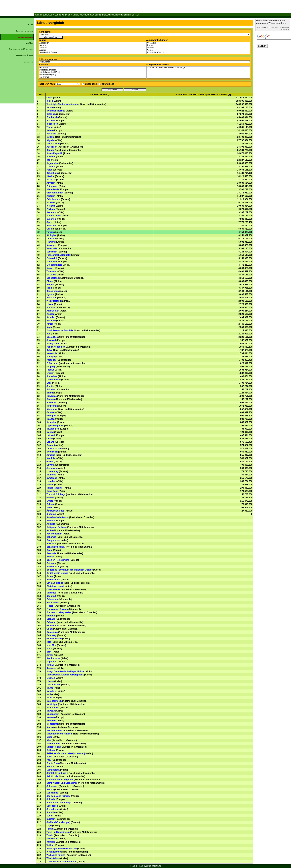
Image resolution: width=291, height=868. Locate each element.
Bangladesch (53, 540)
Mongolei (51, 721)
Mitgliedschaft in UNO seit (92, 72)
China (49, 98)
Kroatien (51, 317)
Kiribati (50, 665)
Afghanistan (92, 43)
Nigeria (50, 140)
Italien (50, 130)
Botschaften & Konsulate (21, 49)
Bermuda (51, 553)
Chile (49, 229)
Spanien (51, 121)
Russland (51, 134)
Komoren (51, 668)
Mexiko (50, 137)
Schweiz (51, 799)
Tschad (50, 370)
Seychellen (52, 806)
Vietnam (51, 206)
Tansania (51, 239)
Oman (50, 439)
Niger (49, 737)
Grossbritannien (55, 193)
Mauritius (51, 475)
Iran (48, 160)
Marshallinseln (54, 701)
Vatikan (50, 845)
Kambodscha (53, 658)
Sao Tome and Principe (58, 796)
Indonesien (52, 124)
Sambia (50, 386)
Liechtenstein (53, 685)
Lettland (51, 435)
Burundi (51, 445)
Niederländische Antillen (59, 734)
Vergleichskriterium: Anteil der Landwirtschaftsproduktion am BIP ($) (106, 15)
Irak (48, 334)
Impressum (28, 62)
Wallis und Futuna (56, 855)
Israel (49, 652)
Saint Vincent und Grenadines (62, 783)
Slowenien (52, 403)
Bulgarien (51, 298)
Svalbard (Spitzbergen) (58, 822)
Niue (49, 740)
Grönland (51, 622)
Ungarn (50, 268)
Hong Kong (52, 491)
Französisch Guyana (57, 609)
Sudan (50, 816)
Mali (48, 694)
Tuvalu (50, 835)
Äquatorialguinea (55, 511)
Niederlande (53, 189)
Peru (49, 760)
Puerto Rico (53, 763)
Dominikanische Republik (60, 330)
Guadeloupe (53, 626)
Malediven (52, 691)
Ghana (50, 281)
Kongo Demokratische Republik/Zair (65, 671)
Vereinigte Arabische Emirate (62, 849)
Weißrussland (54, 301)
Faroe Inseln (53, 603)
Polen (49, 170)
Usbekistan (52, 839)
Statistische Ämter (24, 56)
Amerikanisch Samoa (92, 53)
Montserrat (52, 724)
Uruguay (51, 367)
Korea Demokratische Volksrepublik (65, 675)
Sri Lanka (51, 275)
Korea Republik (54, 153)
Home (30, 25)
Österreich (52, 258)
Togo (49, 826)
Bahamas (51, 537)
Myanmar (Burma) (56, 111)
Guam (50, 629)
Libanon (51, 678)
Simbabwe (52, 376)
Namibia (51, 458)
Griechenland (53, 199)
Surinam (51, 819)
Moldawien (52, 452)
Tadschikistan (54, 448)
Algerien (92, 50)
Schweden (52, 252)
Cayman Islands (55, 583)
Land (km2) (92, 77)
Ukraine (50, 176)
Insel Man (51, 645)
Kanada (50, 150)
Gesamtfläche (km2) (92, 75)
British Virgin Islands (57, 573)
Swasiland (52, 478)
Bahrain (51, 504)
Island (50, 393)
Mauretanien (53, 708)
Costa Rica (52, 337)
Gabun (50, 462)
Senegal (51, 357)
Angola (50, 314)
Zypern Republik (55, 426)
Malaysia (51, 180)
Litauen (50, 373)
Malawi (50, 432)
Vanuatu (51, 842)
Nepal (49, 327)
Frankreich (52, 117)
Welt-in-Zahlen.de (44, 15)
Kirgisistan (52, 406)
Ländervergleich (63, 15)
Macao (50, 688)
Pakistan (51, 157)
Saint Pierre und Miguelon (60, 780)
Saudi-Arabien (54, 216)
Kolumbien (52, 173)
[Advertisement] (17, 127)
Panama (51, 399)
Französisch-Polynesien (59, 612)
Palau (49, 757)
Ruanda (50, 419)
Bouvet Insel (53, 567)
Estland (50, 442)
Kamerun (51, 212)
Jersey (50, 655)
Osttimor (51, 750)
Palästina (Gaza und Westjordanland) (66, 753)
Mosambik (52, 353)
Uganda (50, 294)
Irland (49, 648)
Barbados (51, 544)
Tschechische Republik (59, 255)
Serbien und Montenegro (59, 803)
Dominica (51, 593)
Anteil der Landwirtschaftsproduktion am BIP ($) (198, 68)
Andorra (51, 521)
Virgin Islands (54, 852)
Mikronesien (53, 714)
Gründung (92, 68)
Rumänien (52, 226)
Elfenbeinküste (54, 265)
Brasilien (51, 114)
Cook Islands (53, 589)
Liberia (50, 681)
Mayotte (51, 711)
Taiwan (50, 232)
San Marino (52, 793)
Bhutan (50, 557)
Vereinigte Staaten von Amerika (63, 104)
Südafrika (51, 219)
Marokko (51, 203)
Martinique (52, 704)
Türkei (50, 127)
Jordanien (52, 468)
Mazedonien (53, 429)
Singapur (51, 514)
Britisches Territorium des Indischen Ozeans (70, 570)
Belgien (50, 285)
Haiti (49, 642)
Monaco (51, 717)
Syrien (50, 222)
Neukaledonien (54, 730)
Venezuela (52, 248)
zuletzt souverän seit (92, 70)
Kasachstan (53, 291)
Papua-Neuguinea (56, 347)
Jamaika (51, 455)
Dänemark (52, 262)
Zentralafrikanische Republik (61, 862)
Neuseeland (53, 278)
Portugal (51, 209)
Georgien (51, 416)
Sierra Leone (53, 809)
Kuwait (50, 485)
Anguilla (51, 524)
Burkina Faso (53, 580)
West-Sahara (53, 858)
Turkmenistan (54, 380)
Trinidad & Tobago (56, 494)
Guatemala (52, 632)
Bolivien (51, 389)
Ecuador (51, 307)
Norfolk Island (54, 747)
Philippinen (52, 186)
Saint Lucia (52, 776)
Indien (50, 101)
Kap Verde (52, 662)
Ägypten (92, 45)
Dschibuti (51, 596)
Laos (49, 383)
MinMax (29, 43)
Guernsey (51, 635)
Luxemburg (52, 471)
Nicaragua (52, 409)
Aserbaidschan (54, 534)
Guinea (50, 412)
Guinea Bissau (54, 639)
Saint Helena (53, 770)
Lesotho (51, 481)
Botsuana (51, 563)
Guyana (50, 465)
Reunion (51, 767)
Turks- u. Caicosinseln (58, 832)
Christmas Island (55, 586)
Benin (49, 550)
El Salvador (52, 363)
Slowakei (51, 340)
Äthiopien (51, 235)
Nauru (50, 727)
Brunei (50, 576)
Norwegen (52, 245)
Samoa (50, 789)
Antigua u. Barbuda (57, 527)
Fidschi (50, 606)
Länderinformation (24, 31)
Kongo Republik (55, 488)
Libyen (50, 304)
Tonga (50, 829)
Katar (49, 508)
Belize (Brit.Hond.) (56, 547)
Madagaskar (53, 344)
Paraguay (51, 360)
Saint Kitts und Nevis (57, 773)
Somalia (51, 812)
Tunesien (51, 271)
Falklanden (52, 599)
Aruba (50, 530)
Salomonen (52, 786)
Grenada (51, 619)
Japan (50, 107)
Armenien (51, 422)
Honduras (52, 396)
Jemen (50, 324)
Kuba (49, 350)
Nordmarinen (53, 744)
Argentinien (53, 163)
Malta (49, 698)
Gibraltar (51, 616)
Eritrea (50, 501)
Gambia (50, 498)
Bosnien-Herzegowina (58, 560)
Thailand (51, 166)
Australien (52, 147)
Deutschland (53, 144)
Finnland (51, 242)
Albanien (92, 48)
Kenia (49, 288)
